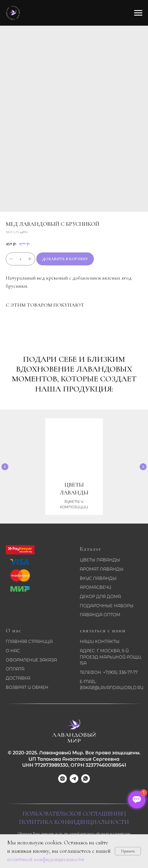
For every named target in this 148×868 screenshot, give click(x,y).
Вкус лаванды (98, 578)
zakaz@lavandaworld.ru (112, 688)
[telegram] (74, 781)
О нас (14, 631)
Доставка (18, 678)
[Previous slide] (5, 467)
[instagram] (62, 781)
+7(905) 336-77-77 (120, 672)
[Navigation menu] (138, 13)
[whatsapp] (86, 781)
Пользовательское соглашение (73, 814)
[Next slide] (143, 467)
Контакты (107, 642)
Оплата (15, 669)
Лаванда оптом (100, 615)
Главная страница (29, 642)
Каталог (91, 549)
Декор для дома (100, 597)
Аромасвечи (95, 587)
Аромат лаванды (102, 569)
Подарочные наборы (107, 606)
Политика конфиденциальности (74, 822)
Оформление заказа (31, 660)
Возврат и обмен (27, 687)
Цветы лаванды (100, 560)
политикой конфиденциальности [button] (46, 859)
